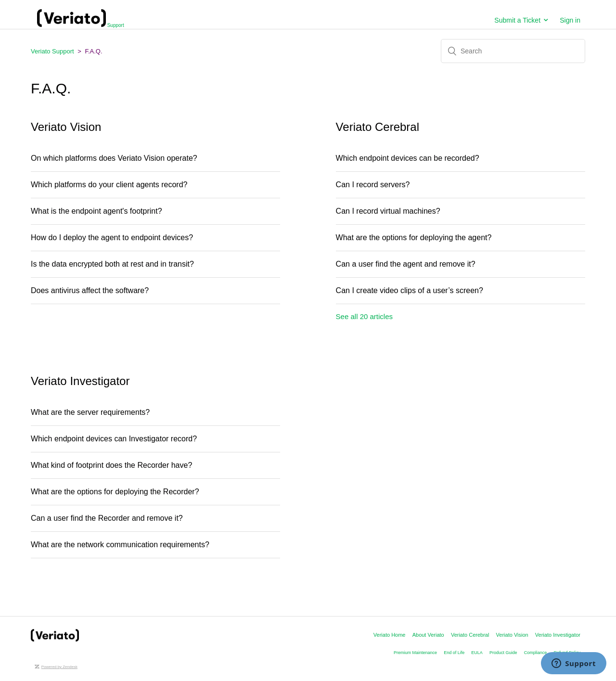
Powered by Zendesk (59, 667)
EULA (477, 653)
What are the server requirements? (90, 412)
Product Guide (503, 653)
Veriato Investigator (558, 635)
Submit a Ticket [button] (517, 20)
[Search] (513, 51)
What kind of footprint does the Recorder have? (111, 465)
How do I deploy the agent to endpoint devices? (112, 238)
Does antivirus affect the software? (90, 290)
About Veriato (428, 635)
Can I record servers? (373, 185)
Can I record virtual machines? (390, 211)
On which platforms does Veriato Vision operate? (116, 158)
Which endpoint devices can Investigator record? (114, 439)
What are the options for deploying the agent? (414, 238)
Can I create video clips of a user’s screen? (410, 290)
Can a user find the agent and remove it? (406, 264)
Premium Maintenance (415, 653)
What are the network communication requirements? (123, 545)
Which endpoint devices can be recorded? (408, 158)
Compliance (536, 653)
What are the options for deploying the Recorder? (117, 492)
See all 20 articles (364, 316)
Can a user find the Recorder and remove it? (107, 518)
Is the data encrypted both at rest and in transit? (112, 264)
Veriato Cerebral (470, 635)
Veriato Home (390, 635)
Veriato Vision (512, 635)
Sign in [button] (570, 20)
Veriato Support (52, 51)
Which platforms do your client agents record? (109, 185)
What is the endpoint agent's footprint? (97, 211)
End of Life (454, 653)
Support (81, 25)
